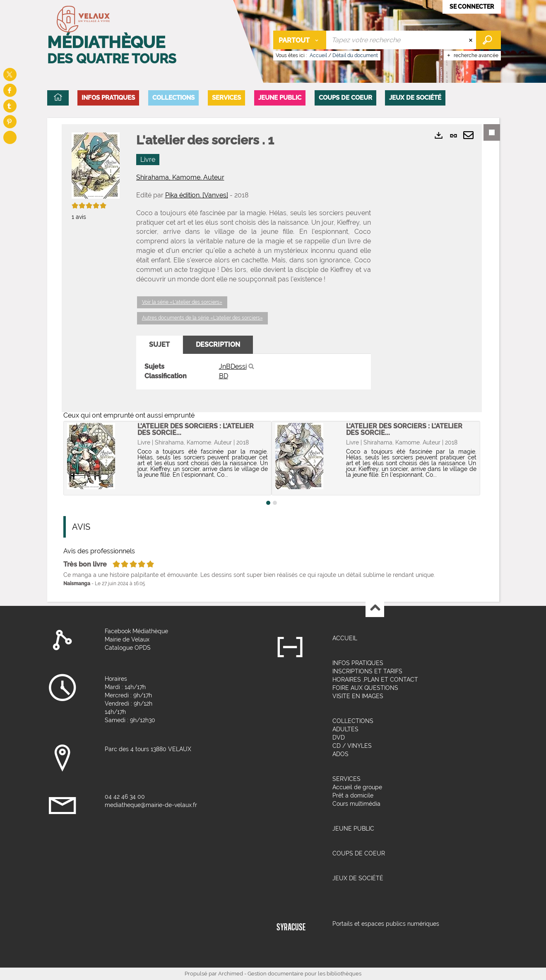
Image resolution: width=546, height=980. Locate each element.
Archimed (231, 974)
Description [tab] (218, 345)
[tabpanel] (254, 372)
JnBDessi (233, 366)
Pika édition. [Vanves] (197, 195)
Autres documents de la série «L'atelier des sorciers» (202, 318)
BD (224, 376)
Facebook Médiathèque (136, 631)
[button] (108, 98)
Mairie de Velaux (127, 639)
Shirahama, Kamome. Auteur (180, 177)
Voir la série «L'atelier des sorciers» (182, 302)
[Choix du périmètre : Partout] (300, 40)
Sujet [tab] (159, 345)
